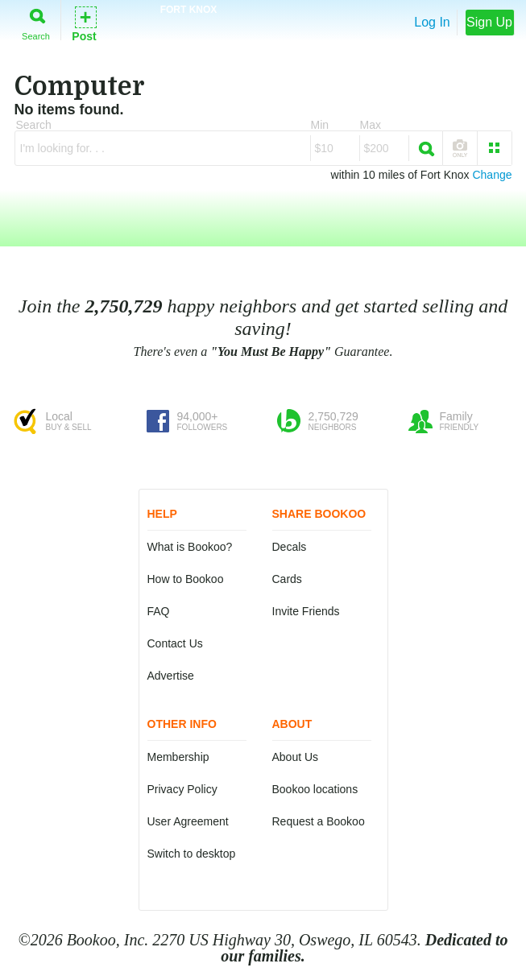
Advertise (171, 676)
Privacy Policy (182, 789)
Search (36, 21)
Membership (178, 757)
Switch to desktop (192, 854)
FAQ (159, 611)
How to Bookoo (186, 579)
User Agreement (188, 821)
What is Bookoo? (190, 547)
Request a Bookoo (319, 821)
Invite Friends (306, 611)
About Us (296, 757)
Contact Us (175, 643)
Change (492, 175)
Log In (432, 22)
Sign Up (489, 22)
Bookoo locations (315, 789)
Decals (290, 547)
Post (84, 23)
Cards (287, 579)
